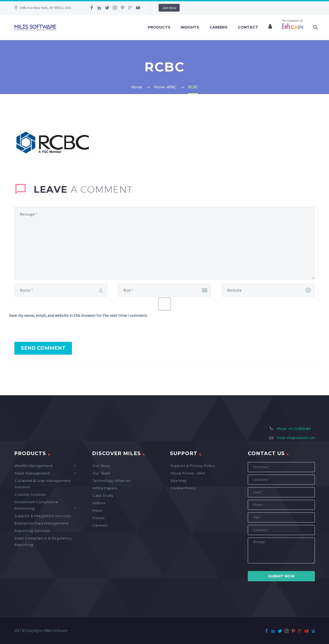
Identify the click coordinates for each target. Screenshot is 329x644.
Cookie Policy (183, 488)
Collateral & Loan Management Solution (43, 484)
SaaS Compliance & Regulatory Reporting (43, 541)
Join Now (169, 8)
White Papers (105, 488)
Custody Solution (30, 494)
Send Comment (43, 348)
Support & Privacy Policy (193, 466)
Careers (218, 27)
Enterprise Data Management (42, 523)
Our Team (101, 473)
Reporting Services (32, 531)
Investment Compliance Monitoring (36, 505)
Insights (190, 27)
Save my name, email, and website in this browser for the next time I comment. (78, 315)
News (98, 510)
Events (99, 518)
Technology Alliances (112, 481)
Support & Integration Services (43, 516)
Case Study (103, 495)
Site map (179, 481)
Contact (248, 27)
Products (159, 27)
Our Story (101, 466)
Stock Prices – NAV (188, 473)
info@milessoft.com (301, 438)
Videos (99, 503)
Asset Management (32, 473)
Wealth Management (34, 466)
